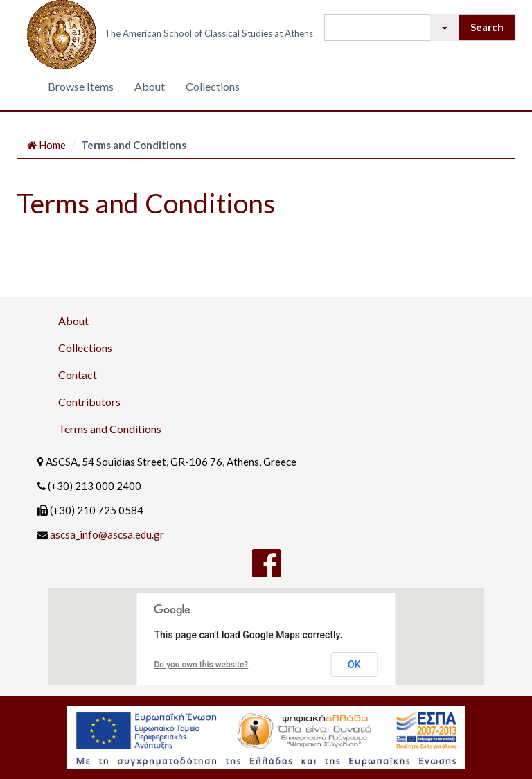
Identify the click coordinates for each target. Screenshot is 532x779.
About (150, 86)
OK (354, 665)
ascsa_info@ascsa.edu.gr (107, 534)
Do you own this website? (202, 665)
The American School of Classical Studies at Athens (209, 33)
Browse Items (81, 86)
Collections (213, 86)
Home (46, 145)
